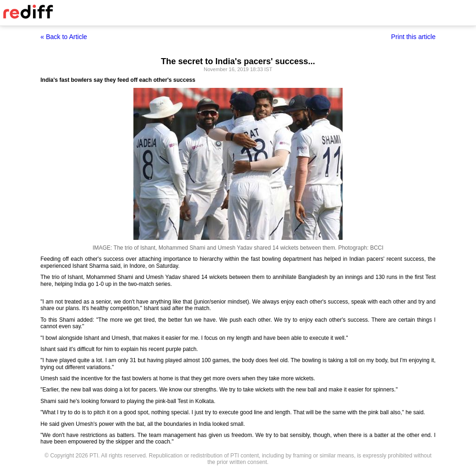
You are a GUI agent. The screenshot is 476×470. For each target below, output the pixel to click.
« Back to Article (64, 37)
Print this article (413, 37)
